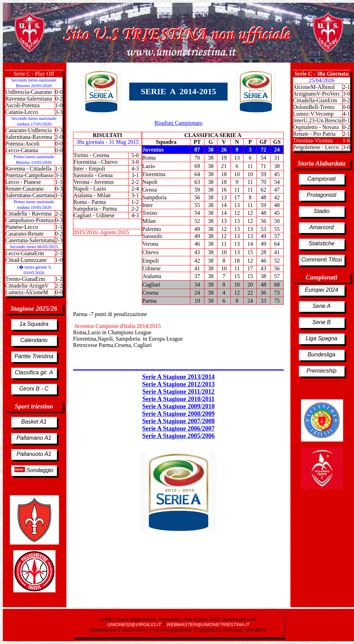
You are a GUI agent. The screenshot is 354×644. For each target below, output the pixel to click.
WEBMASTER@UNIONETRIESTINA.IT (208, 624)
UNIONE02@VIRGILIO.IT (135, 624)
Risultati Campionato (178, 123)
